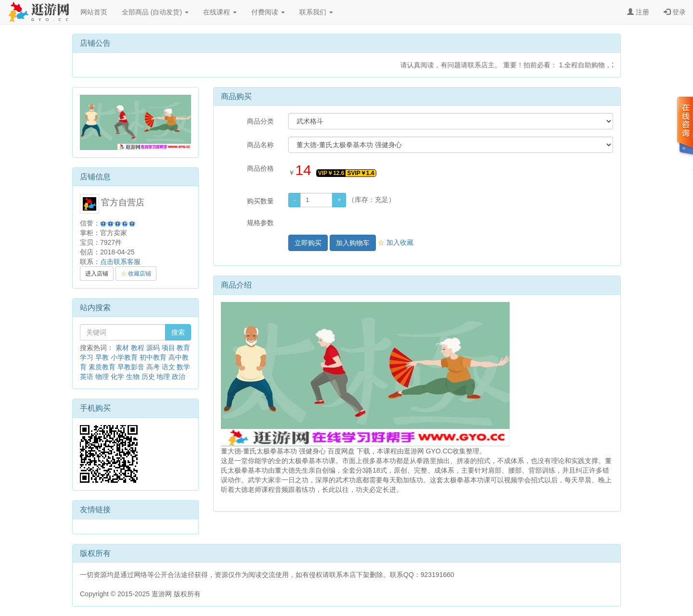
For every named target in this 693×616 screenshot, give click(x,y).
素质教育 (102, 367)
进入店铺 (97, 274)
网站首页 (94, 12)
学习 (87, 357)
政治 (179, 377)
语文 (168, 367)
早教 (102, 357)
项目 (168, 348)
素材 (122, 348)
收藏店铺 (136, 274)
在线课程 (220, 12)
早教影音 (131, 367)
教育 (183, 348)
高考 (153, 367)
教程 (138, 348)
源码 (153, 348)
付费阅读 (268, 12)
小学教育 (124, 357)
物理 (102, 377)
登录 (675, 12)
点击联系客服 (120, 262)
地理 (163, 377)
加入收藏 (396, 242)
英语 (87, 377)
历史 (148, 377)
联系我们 (316, 12)
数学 (183, 367)
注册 (638, 12)
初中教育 (153, 357)
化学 (117, 377)
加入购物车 (353, 243)
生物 (133, 377)
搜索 (178, 332)
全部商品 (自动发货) (155, 12)
